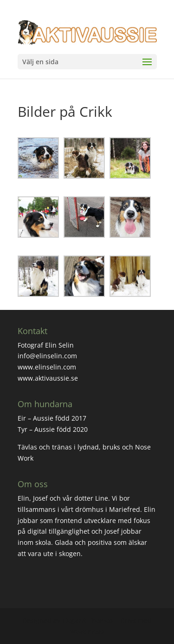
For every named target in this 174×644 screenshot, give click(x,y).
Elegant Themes (87, 621)
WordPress (87, 632)
